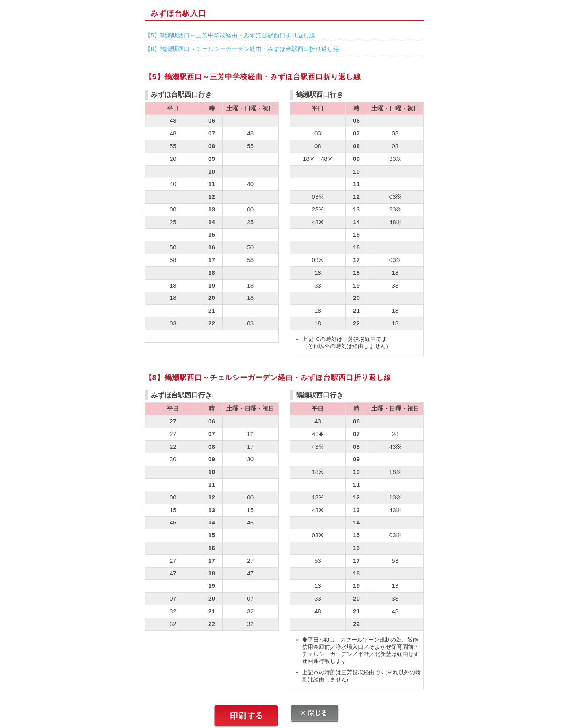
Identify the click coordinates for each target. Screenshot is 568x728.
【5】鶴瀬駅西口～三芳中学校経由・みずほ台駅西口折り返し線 (230, 35)
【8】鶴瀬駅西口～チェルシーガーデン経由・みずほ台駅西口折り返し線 (242, 49)
